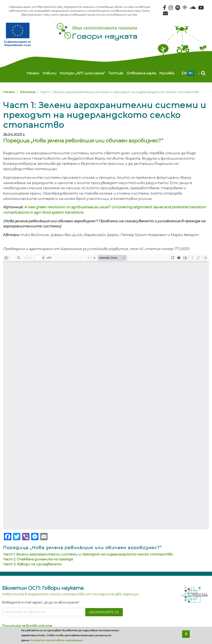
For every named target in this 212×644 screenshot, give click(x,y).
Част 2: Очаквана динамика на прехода (38, 559)
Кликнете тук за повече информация (57, 640)
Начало (33, 73)
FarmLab (116, 73)
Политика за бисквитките (27, 626)
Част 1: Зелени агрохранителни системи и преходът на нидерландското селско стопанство (88, 554)
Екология (28, 92)
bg (191, 73)
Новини (49, 73)
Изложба (167, 73)
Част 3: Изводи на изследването (32, 564)
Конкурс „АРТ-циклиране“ (83, 73)
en (184, 73)
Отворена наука (141, 73)
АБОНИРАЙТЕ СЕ (104, 612)
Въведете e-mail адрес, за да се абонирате (40, 602)
